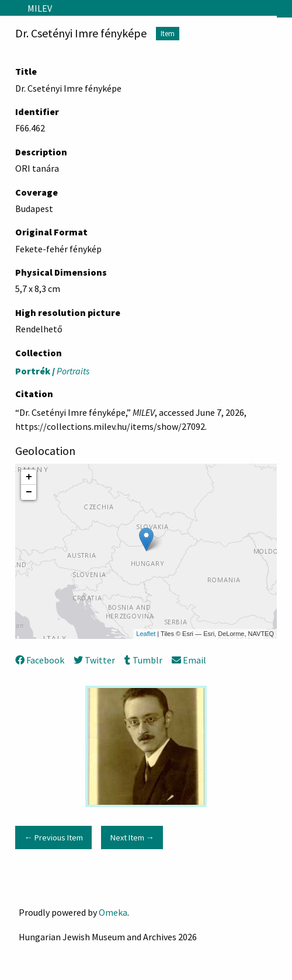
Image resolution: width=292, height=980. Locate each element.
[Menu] (9, 8)
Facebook (40, 660)
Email (189, 660)
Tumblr (143, 660)
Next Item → (132, 837)
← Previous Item (53, 837)
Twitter (94, 660)
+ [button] (29, 477)
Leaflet (146, 634)
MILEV (40, 8)
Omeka (113, 912)
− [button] (29, 492)
